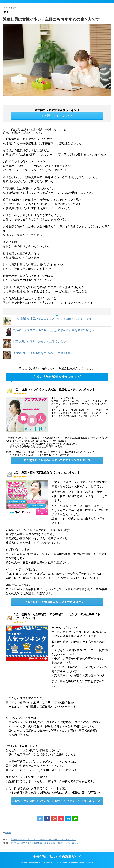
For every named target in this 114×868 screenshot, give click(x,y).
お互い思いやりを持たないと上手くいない (39, 342)
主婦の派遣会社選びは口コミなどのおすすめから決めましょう (52, 319)
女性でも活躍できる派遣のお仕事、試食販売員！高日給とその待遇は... (44, 843)
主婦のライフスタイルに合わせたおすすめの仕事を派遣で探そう (53, 330)
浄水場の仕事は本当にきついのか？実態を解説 (42, 353)
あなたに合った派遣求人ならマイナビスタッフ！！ (57, 602)
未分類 (8, 833)
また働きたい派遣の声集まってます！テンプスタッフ (57, 460)
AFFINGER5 (89, 862)
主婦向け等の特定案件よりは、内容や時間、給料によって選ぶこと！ (43, 839)
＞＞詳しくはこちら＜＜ (57, 116)
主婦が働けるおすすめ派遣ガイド (57, 857)
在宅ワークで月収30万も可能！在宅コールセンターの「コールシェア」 (58, 801)
